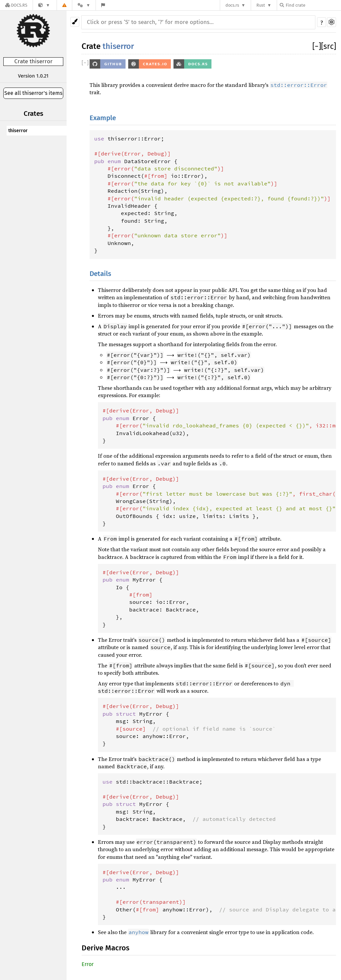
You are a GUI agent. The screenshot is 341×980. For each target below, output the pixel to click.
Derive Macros (106, 948)
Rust (261, 5)
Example (103, 118)
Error (88, 964)
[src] (329, 46)
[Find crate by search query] (313, 5)
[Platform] (84, 5)
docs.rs (232, 5)
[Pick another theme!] (75, 22)
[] (317, 46)
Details (100, 274)
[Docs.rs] (16, 5)
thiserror (18, 131)
